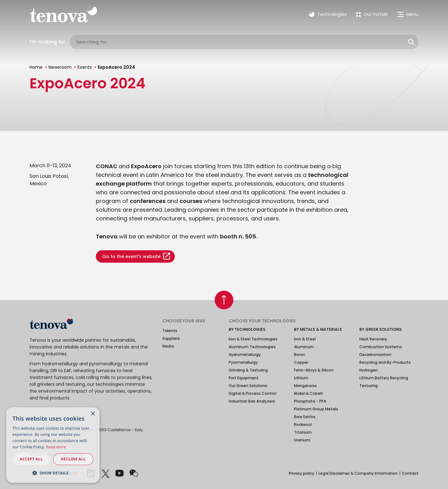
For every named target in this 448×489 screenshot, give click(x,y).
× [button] (93, 414)
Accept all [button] (31, 459)
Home (36, 67)
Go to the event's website (131, 256)
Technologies (328, 14)
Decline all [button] (73, 459)
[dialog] (53, 445)
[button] (53, 473)
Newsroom (60, 67)
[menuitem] (372, 14)
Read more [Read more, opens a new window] (56, 447)
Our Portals (372, 14)
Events (85, 67)
